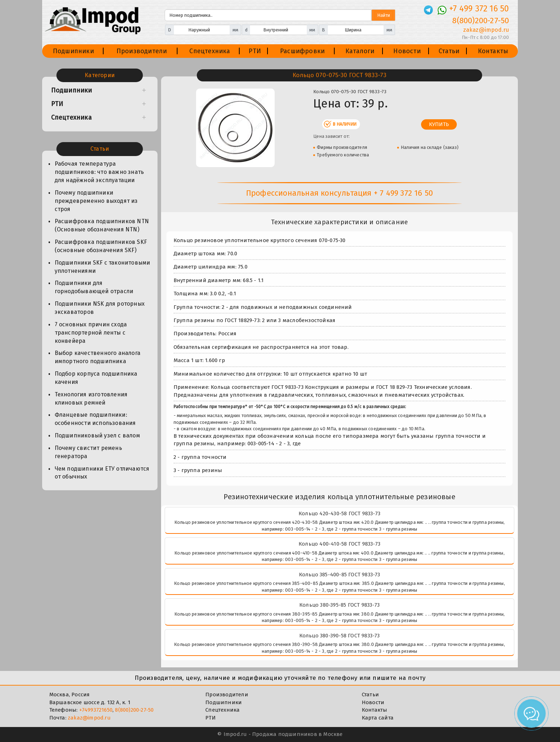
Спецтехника (210, 51)
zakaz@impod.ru (89, 718)
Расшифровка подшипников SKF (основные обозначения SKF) (101, 246)
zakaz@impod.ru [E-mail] (486, 30)
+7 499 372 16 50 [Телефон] (479, 9)
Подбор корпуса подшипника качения (96, 378)
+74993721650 (96, 710)
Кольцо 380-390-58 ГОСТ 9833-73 (340, 636)
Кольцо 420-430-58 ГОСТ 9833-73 (339, 513)
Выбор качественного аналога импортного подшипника (97, 357)
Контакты (493, 51)
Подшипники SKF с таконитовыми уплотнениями (102, 267)
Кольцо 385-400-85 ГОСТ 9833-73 (340, 575)
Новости (407, 51)
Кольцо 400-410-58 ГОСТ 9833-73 (339, 544)
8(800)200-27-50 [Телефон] (481, 21)
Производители (142, 51)
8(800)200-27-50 (134, 710)
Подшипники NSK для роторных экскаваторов (100, 308)
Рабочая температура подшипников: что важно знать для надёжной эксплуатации (99, 172)
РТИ (255, 51)
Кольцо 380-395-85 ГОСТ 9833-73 (339, 605)
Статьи (449, 51)
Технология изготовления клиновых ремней (91, 398)
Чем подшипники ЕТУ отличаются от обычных (102, 473)
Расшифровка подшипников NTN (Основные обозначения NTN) (102, 225)
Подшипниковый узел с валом (97, 435)
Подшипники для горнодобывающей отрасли (94, 287)
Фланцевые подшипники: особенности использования (95, 419)
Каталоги (360, 51)
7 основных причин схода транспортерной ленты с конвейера (91, 333)
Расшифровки (302, 51)
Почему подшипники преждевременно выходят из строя (96, 201)
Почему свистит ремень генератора (88, 452)
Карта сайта (378, 718)
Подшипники (73, 51)
